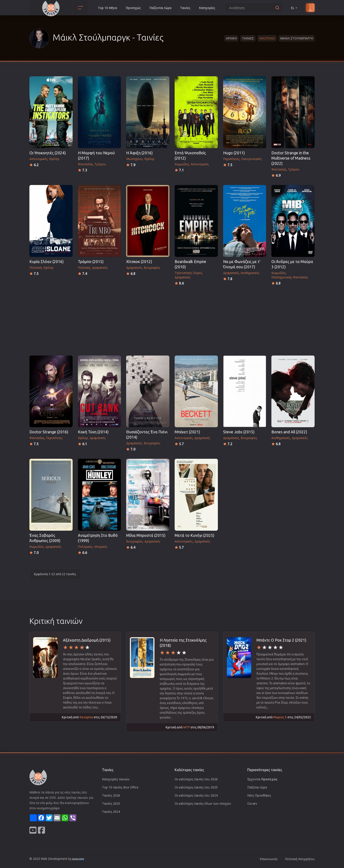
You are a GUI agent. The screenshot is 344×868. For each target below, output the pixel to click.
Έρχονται (262, 779)
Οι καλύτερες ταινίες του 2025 (196, 787)
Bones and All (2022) (289, 432)
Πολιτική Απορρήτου (300, 859)
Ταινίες (185, 8)
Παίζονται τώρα (160, 8)
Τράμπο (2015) (91, 262)
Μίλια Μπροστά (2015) (146, 535)
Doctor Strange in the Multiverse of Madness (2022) (291, 158)
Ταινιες (248, 38)
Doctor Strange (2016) (49, 432)
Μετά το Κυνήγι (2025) (194, 535)
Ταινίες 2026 (111, 795)
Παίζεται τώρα (257, 787)
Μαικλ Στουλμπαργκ (297, 38)
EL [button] (294, 8)
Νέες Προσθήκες (259, 795)
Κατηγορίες (207, 8)
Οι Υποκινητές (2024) (48, 153)
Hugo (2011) (234, 153)
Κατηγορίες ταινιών (116, 779)
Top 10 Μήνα (107, 8)
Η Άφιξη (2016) (139, 153)
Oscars (252, 803)
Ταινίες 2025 (111, 803)
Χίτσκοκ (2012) (139, 262)
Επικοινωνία (269, 859)
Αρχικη (231, 38)
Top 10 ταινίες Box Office (120, 787)
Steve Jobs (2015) (239, 432)
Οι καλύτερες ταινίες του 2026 (196, 779)
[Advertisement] (172, 319)
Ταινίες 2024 (111, 812)
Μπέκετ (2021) (187, 432)
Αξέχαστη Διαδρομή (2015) (87, 640)
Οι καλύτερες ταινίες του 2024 (196, 795)
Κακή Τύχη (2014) (93, 432)
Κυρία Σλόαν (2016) (47, 262)
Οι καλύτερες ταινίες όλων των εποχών (203, 803)
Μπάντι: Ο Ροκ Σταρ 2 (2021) (281, 640)
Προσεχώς (133, 8)
